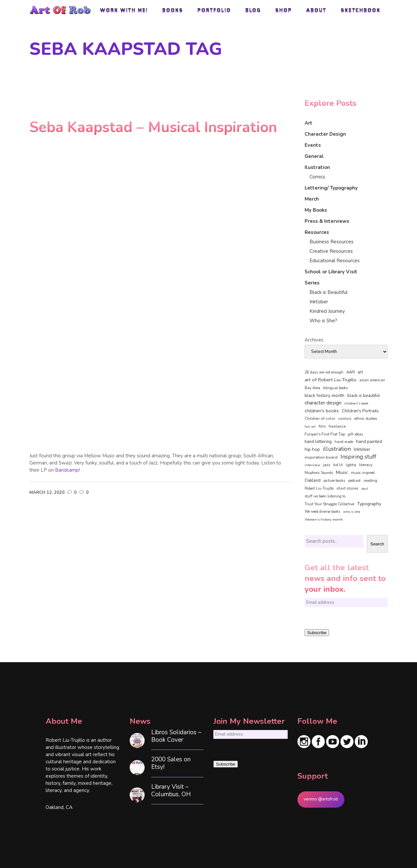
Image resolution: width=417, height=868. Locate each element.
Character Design (325, 134)
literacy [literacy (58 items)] (366, 465)
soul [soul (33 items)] (365, 488)
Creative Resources (331, 251)
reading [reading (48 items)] (370, 480)
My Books (316, 210)
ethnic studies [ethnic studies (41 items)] (366, 419)
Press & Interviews (327, 221)
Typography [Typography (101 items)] (369, 504)
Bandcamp (67, 470)
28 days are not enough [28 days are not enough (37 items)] (324, 372)
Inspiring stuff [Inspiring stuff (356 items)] (358, 457)
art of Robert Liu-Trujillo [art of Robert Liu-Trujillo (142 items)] (331, 380)
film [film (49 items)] (322, 426)
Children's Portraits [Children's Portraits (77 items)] (360, 411)
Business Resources (331, 242)
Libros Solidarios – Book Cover (176, 736)
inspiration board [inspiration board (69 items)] (321, 457)
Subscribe (317, 633)
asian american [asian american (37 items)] (372, 380)
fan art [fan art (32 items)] (310, 426)
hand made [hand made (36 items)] (344, 442)
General (314, 156)
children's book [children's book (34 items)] (356, 403)
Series (312, 283)
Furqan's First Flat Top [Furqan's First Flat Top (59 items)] (325, 434)
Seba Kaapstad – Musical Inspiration (153, 127)
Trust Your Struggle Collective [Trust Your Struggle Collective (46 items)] (329, 504)
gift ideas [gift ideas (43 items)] (356, 434)
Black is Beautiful (329, 292)
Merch (312, 199)
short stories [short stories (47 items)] (347, 488)
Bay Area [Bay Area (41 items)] (312, 388)
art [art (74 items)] (360, 372)
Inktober (319, 302)
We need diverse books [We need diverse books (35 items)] (322, 512)
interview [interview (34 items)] (312, 465)
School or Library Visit (331, 272)
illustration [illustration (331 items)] (337, 449)
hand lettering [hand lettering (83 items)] (318, 442)
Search (377, 544)
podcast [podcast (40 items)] (354, 481)
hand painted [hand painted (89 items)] (369, 442)
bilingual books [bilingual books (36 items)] (335, 388)
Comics (317, 177)
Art (309, 123)
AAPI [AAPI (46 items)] (351, 372)
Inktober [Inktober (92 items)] (362, 449)
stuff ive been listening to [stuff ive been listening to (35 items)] (325, 496)
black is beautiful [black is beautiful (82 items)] (364, 396)
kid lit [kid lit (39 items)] (338, 465)
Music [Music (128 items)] (342, 472)
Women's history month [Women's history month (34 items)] (324, 519)
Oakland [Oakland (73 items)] (313, 480)
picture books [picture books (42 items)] (334, 480)
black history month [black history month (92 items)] (324, 396)
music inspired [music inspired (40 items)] (363, 473)
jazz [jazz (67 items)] (327, 465)
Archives (314, 340)
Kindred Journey (327, 311)
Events (313, 145)
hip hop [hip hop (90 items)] (312, 449)
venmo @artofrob (321, 799)
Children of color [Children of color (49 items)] (320, 419)
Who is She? (323, 321)
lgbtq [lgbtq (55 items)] (351, 465)
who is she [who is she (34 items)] (352, 512)
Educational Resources (335, 261)
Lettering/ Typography (331, 188)
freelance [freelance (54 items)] (337, 426)
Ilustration (317, 167)
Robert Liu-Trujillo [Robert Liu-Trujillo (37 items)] (319, 488)
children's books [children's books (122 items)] (322, 411)
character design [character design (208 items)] (323, 403)
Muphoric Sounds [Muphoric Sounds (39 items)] (319, 473)
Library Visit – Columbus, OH (171, 791)
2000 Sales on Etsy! (171, 763)
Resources (317, 232)
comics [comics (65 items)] (345, 418)
